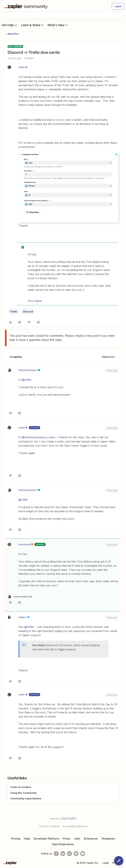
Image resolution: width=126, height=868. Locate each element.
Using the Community (23, 793)
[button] (118, 6)
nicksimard (24, 544)
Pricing (16, 839)
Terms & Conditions (49, 826)
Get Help (10, 25)
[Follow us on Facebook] (56, 854)
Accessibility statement (75, 826)
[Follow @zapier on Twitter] (76, 854)
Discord (28, 312)
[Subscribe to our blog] (69, 854)
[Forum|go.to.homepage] (27, 6)
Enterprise (91, 839)
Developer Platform (46, 839)
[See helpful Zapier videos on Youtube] (83, 854)
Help (27, 839)
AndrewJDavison (28, 370)
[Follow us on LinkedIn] (63, 854)
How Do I (13, 34)
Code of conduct (21, 787)
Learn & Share (33, 25)
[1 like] (20, 597)
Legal (106, 863)
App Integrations (63, 844)
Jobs (77, 839)
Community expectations (26, 798)
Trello (14, 312)
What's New (58, 25)
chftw (22, 67)
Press (67, 839)
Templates (108, 839)
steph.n (23, 617)
